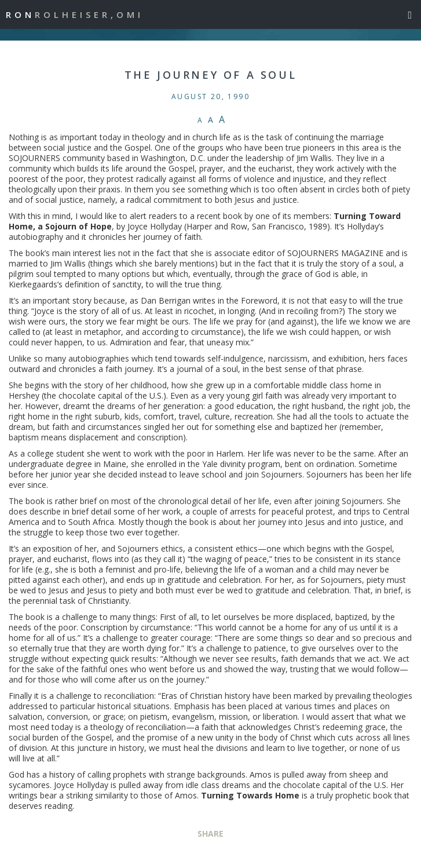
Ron (75, 14)
